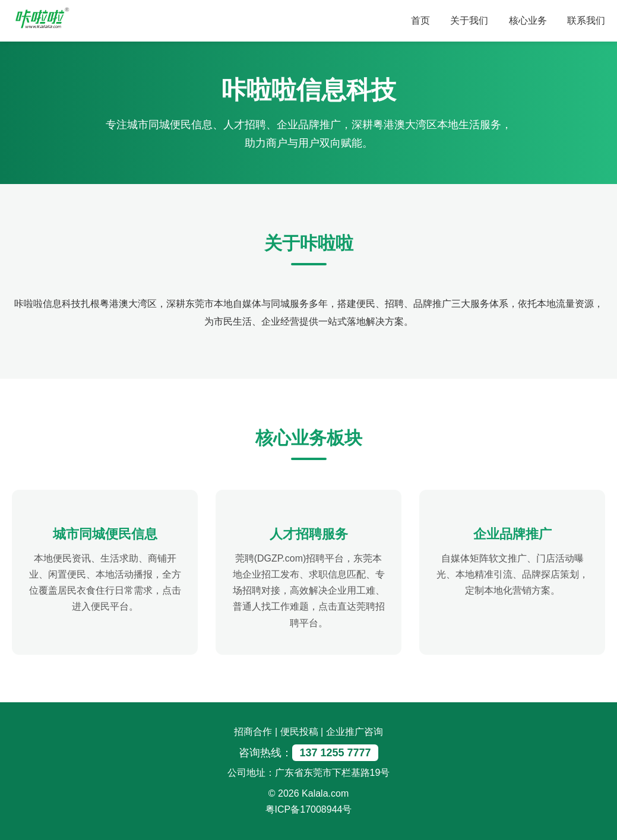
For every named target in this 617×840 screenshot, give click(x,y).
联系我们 (586, 20)
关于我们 (469, 20)
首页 (420, 20)
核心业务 (528, 20)
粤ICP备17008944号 (309, 809)
